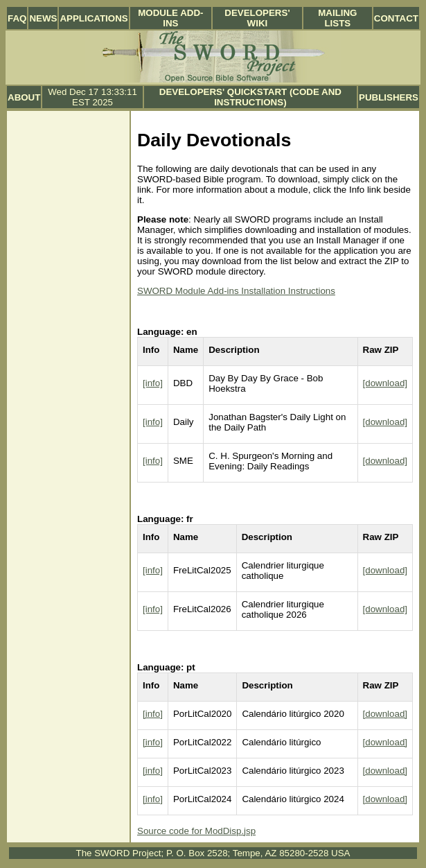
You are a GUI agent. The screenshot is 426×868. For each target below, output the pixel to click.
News (43, 18)
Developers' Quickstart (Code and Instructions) (250, 97)
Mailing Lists (337, 18)
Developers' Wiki (257, 18)
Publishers (389, 97)
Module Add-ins (170, 18)
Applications (94, 18)
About (24, 97)
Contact (396, 18)
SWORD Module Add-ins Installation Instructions (236, 291)
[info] (153, 383)
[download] (385, 383)
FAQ (17, 18)
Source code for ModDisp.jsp (196, 831)
